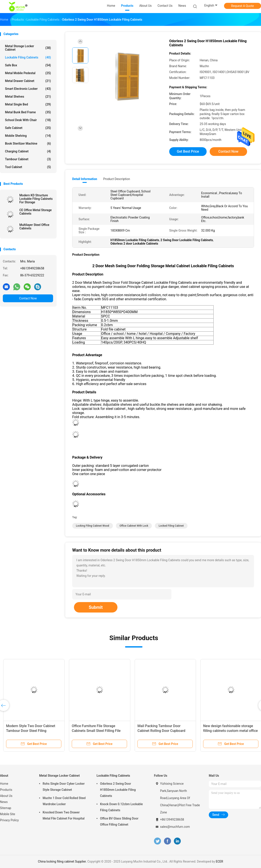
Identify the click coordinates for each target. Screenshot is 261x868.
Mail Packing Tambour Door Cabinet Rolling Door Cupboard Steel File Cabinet (161, 731)
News (4, 802)
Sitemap (6, 808)
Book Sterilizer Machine (28, 144)
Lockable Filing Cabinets (28, 57)
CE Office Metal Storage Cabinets (36, 212)
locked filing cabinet (171, 526)
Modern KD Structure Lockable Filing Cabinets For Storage (36, 199)
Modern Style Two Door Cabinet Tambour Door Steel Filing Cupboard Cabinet (31, 731)
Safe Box (28, 65)
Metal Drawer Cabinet (28, 81)
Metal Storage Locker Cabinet (28, 48)
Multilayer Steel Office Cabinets (34, 227)
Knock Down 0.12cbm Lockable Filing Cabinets (121, 807)
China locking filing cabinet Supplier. (63, 861)
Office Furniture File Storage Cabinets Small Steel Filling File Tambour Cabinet (96, 731)
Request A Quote (243, 6)
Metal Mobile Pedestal (28, 73)
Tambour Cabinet (28, 159)
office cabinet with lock (134, 526)
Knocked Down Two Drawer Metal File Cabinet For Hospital (64, 815)
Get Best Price (188, 151)
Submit (96, 607)
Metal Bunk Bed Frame (28, 112)
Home (4, 784)
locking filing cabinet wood (93, 526)
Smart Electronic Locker (28, 89)
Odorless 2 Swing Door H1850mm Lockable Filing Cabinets (118, 790)
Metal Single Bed (28, 104)
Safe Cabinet (28, 128)
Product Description (116, 179)
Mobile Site (8, 814)
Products (6, 790)
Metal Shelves (28, 97)
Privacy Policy (9, 820)
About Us (6, 796)
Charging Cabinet (28, 151)
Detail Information (85, 179)
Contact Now (28, 298)
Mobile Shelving (28, 136)
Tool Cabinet (28, 167)
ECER (219, 861)
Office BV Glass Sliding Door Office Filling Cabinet (119, 821)
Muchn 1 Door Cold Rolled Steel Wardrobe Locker (64, 801)
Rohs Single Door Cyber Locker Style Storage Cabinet (64, 787)
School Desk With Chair (28, 120)
